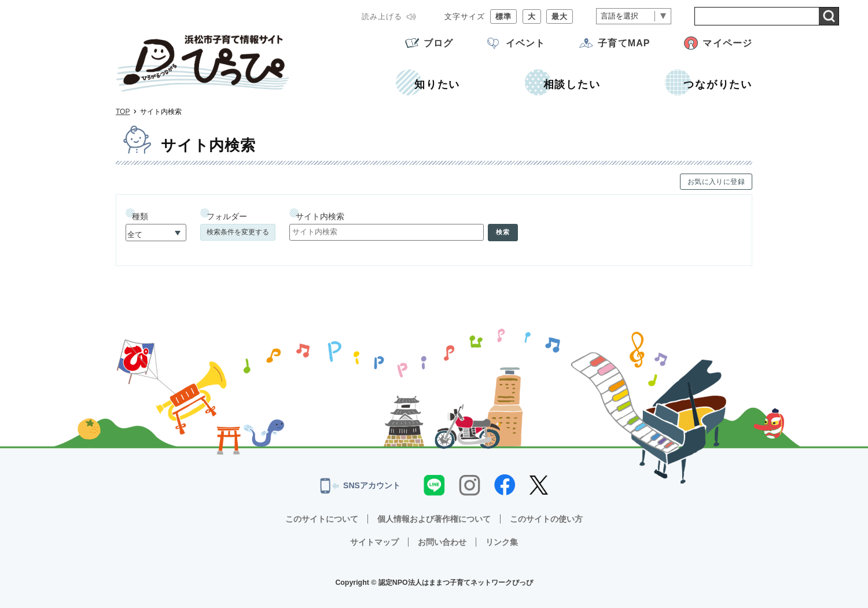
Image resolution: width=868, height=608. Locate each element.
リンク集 (502, 542)
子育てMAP (624, 43)
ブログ (438, 43)
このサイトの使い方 (546, 519)
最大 (560, 16)
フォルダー (227, 216)
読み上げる (382, 16)
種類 (140, 216)
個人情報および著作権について (434, 519)
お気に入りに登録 (716, 182)
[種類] (156, 233)
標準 (503, 16)
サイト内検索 (320, 216)
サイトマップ (374, 542)
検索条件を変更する (238, 232)
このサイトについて (322, 519)
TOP (123, 112)
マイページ (727, 43)
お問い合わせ (442, 542)
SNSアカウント (360, 486)
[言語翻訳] (634, 16)
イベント (525, 43)
